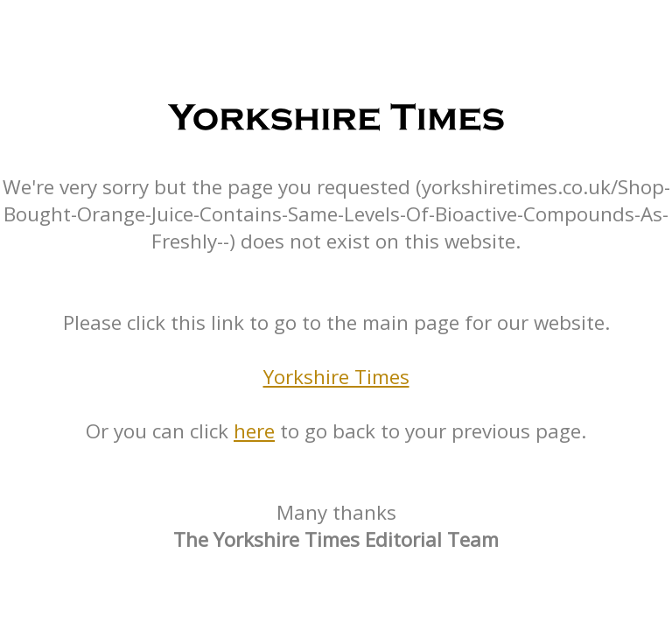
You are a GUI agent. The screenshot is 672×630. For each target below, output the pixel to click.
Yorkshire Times (336, 377)
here (254, 431)
